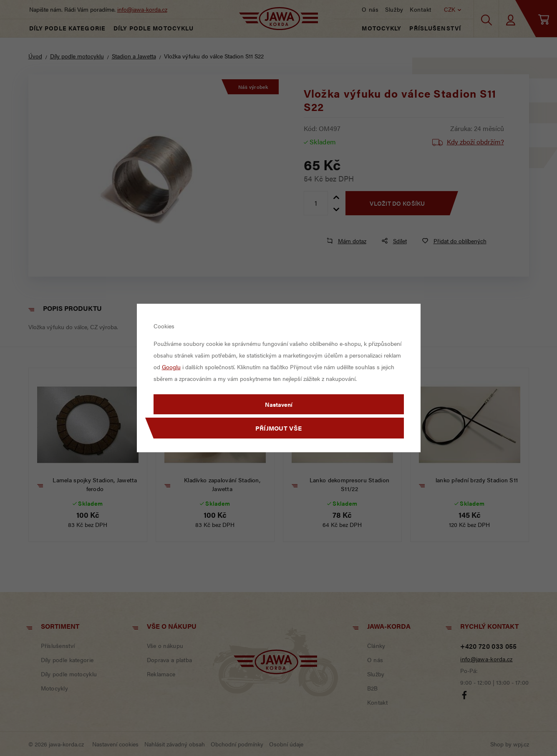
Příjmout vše (279, 428)
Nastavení (279, 404)
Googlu (171, 367)
